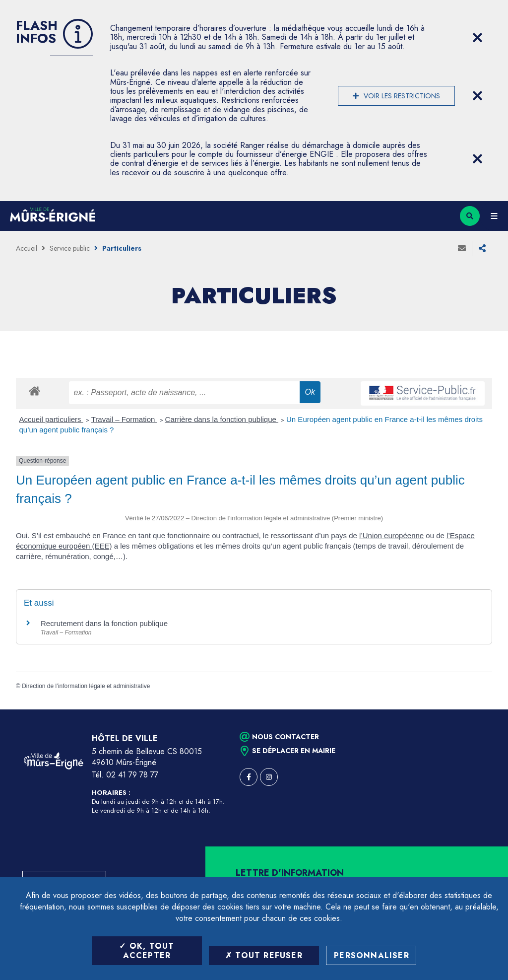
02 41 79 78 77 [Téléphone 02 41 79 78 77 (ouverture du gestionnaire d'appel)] (132, 775)
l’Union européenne (391, 535)
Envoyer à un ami (462, 248)
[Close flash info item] (477, 38)
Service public (70, 248)
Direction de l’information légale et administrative (86, 686)
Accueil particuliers (51, 419)
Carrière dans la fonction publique (222, 419)
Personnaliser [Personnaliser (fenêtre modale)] (372, 955)
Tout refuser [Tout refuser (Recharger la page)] (264, 955)
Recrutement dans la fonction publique (104, 623)
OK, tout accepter (147, 951)
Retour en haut (483, 709)
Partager (482, 248)
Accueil (27, 248)
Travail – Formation (124, 419)
